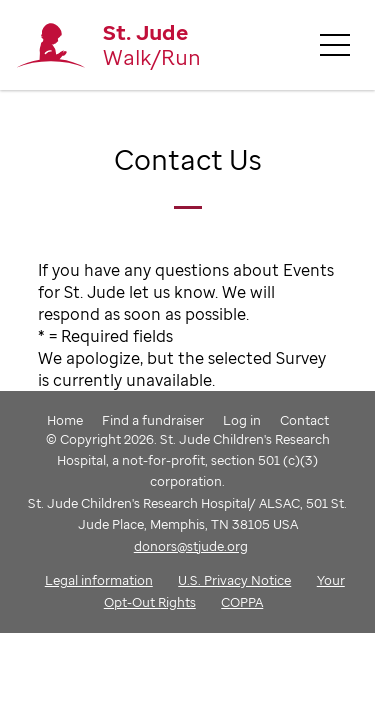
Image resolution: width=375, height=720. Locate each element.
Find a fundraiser (153, 420)
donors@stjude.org (191, 546)
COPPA (242, 602)
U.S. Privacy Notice (234, 580)
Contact (304, 420)
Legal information (99, 580)
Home (65, 420)
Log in (242, 420)
